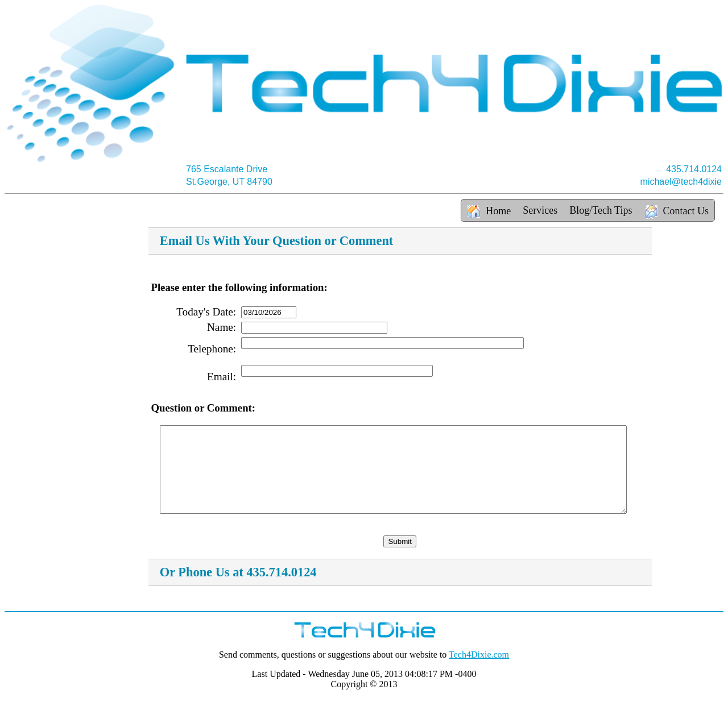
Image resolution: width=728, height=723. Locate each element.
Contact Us (677, 212)
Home (489, 211)
